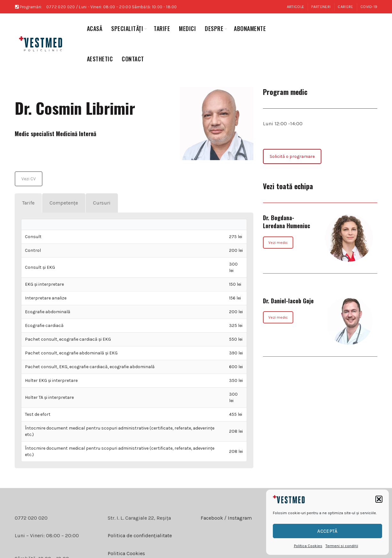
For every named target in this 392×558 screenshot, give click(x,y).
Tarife (162, 28)
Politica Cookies (308, 546)
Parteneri (321, 7)
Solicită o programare (292, 156)
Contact (133, 59)
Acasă (95, 28)
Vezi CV (29, 179)
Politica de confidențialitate (140, 535)
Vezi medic (278, 243)
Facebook (212, 518)
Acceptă (327, 531)
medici (187, 28)
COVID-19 (369, 7)
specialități (127, 28)
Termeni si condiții (342, 546)
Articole (296, 7)
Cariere (345, 7)
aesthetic (100, 59)
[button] (379, 499)
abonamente (250, 28)
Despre (214, 28)
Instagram (239, 518)
